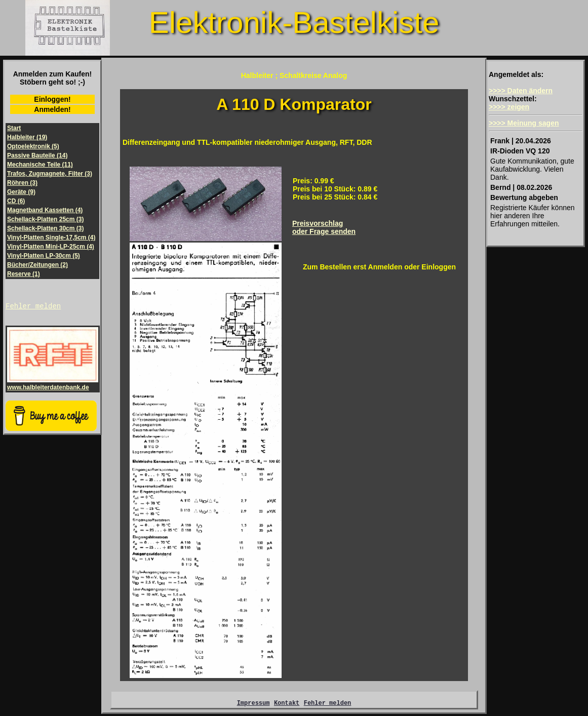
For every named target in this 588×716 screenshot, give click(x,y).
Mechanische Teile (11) (40, 165)
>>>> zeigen (509, 107)
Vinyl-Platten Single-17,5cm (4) (51, 237)
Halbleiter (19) (27, 137)
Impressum (253, 704)
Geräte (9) (21, 192)
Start (14, 128)
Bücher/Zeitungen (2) (37, 265)
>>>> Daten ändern (521, 91)
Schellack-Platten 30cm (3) (45, 228)
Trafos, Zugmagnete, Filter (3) (50, 174)
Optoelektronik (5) (33, 146)
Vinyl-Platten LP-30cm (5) (44, 256)
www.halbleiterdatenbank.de (53, 385)
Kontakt (287, 704)
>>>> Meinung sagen (524, 123)
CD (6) (16, 201)
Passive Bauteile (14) (37, 155)
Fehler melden (33, 307)
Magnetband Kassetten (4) (45, 210)
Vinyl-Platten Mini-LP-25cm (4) (51, 247)
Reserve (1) (24, 274)
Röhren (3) (22, 183)
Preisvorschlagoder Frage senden (324, 227)
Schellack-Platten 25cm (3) (45, 219)
